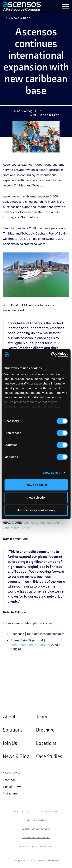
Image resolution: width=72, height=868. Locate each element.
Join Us (10, 743)
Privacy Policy (50, 812)
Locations (46, 743)
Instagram (13, 793)
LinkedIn (12, 787)
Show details (51, 473)
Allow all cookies (36, 485)
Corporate (50, 113)
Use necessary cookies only (36, 510)
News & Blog (21, 18)
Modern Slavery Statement (36, 846)
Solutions (13, 730)
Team (42, 717)
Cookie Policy (21, 812)
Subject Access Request (36, 829)
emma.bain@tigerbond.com (30, 645)
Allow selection (36, 498)
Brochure (45, 730)
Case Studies (49, 757)
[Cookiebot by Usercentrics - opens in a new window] (51, 355)
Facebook (13, 780)
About (9, 717)
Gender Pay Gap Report (36, 838)
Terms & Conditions (36, 820)
